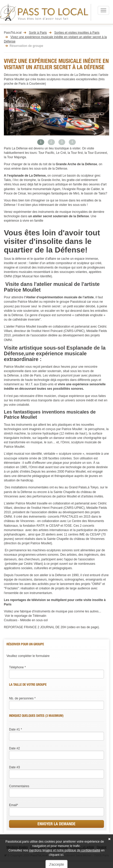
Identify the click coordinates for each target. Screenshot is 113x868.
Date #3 (14, 767)
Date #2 (14, 748)
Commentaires (19, 786)
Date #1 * (16, 729)
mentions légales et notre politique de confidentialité (65, 850)
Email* (14, 805)
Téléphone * (17, 667)
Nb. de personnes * (22, 698)
